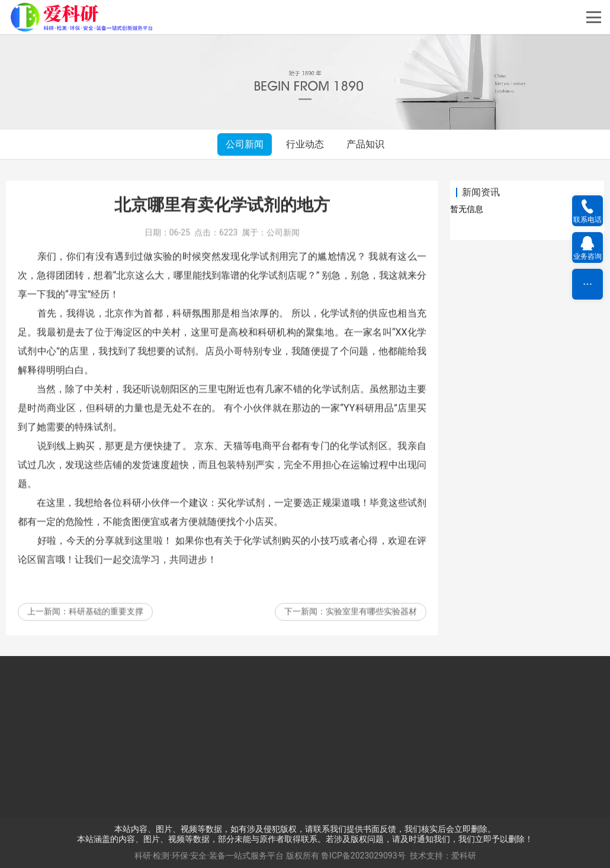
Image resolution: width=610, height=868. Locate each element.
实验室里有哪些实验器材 (371, 629)
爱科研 (464, 856)
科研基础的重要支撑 (106, 629)
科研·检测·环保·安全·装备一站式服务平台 (209, 856)
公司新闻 (245, 144)
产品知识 (365, 144)
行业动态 (305, 144)
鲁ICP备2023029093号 (363, 856)
